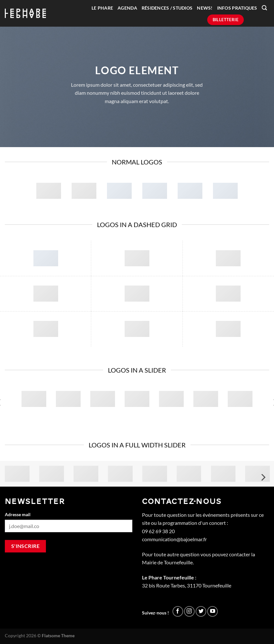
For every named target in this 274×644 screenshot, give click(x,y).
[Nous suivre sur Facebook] (178, 611)
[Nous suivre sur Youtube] (212, 611)
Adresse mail (18, 514)
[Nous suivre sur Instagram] (189, 611)
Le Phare (102, 8)
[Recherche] (264, 8)
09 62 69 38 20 (158, 531)
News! (205, 8)
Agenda (127, 8)
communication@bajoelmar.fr (174, 539)
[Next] (263, 477)
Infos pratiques (237, 8)
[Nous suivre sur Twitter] (201, 611)
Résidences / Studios (167, 8)
